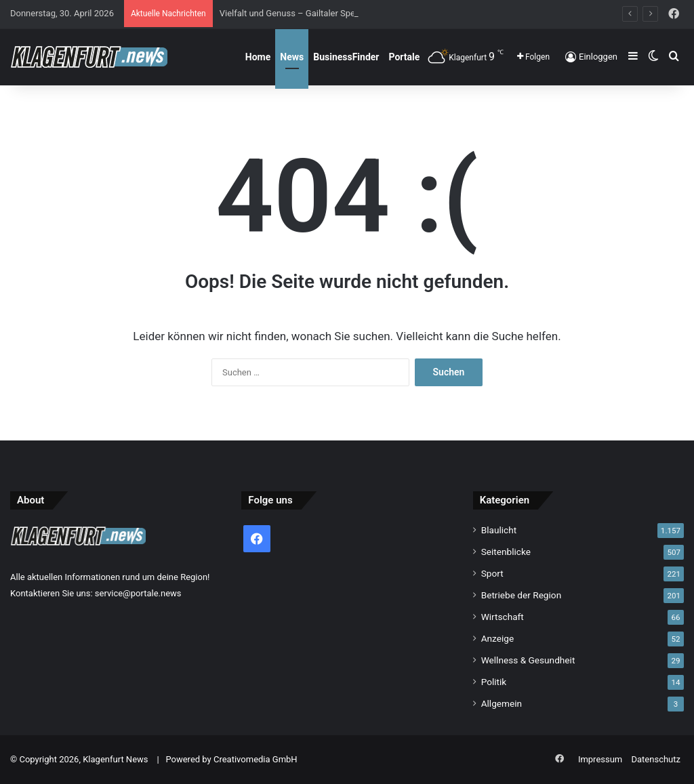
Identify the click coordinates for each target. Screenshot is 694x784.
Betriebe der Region (522, 595)
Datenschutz (656, 759)
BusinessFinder (346, 57)
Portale (404, 57)
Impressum (600, 759)
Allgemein (502, 703)
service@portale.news (138, 593)
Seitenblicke (506, 552)
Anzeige (498, 638)
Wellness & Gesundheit (528, 660)
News (292, 57)
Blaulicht (499, 530)
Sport (492, 573)
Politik (494, 682)
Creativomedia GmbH (256, 759)
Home (258, 57)
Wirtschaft (503, 617)
